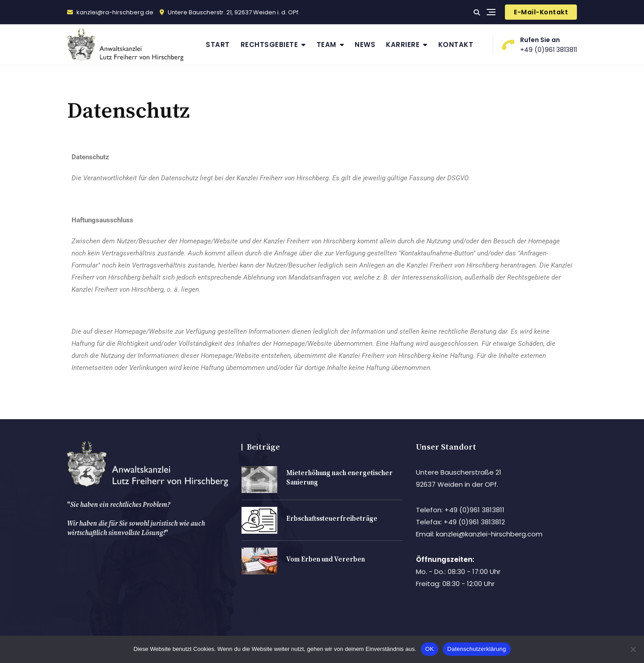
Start (218, 45)
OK (430, 649)
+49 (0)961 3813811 (540, 45)
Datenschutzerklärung (477, 649)
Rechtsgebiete (269, 45)
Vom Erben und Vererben (326, 559)
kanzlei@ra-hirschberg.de (110, 12)
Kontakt (456, 45)
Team (326, 45)
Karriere (403, 45)
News (365, 45)
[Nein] (633, 649)
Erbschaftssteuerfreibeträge (332, 519)
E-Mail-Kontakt (541, 12)
